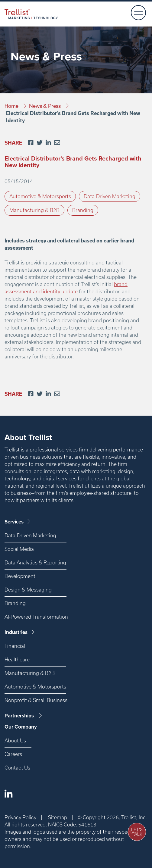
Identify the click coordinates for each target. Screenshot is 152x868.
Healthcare (17, 659)
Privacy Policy (20, 817)
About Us (15, 740)
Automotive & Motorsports (40, 196)
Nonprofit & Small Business (35, 700)
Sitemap (58, 817)
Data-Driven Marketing (110, 196)
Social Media (19, 549)
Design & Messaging (28, 590)
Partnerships (24, 716)
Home (12, 106)
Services (18, 522)
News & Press (45, 106)
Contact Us (17, 768)
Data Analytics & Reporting (35, 562)
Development (20, 576)
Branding (83, 210)
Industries (20, 632)
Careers (13, 754)
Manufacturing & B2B (34, 210)
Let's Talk (137, 832)
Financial (15, 646)
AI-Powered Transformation (36, 617)
